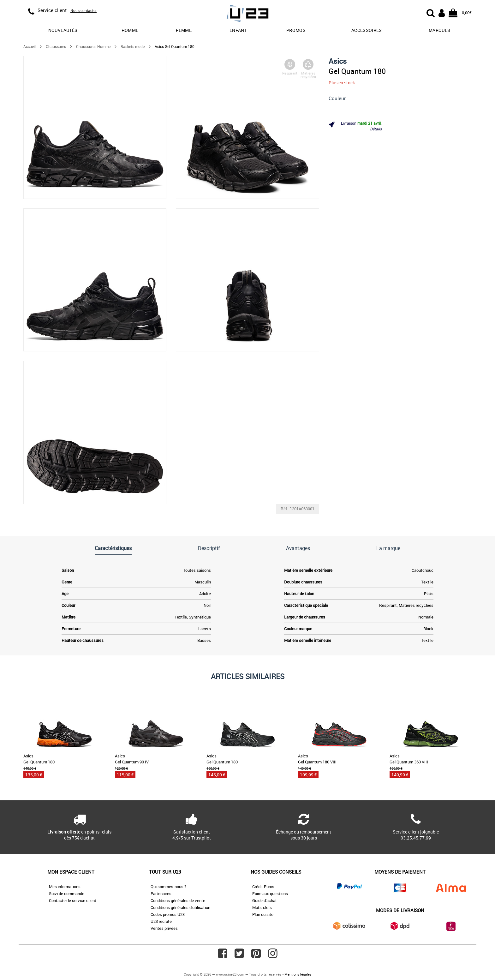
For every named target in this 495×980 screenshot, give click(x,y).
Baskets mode (133, 46)
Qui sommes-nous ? (168, 887)
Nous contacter (83, 10)
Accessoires (367, 30)
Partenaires (161, 893)
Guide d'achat (265, 900)
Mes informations (65, 887)
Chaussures (56, 46)
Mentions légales (298, 974)
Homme (130, 30)
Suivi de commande (67, 893)
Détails (376, 129)
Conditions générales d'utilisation (180, 907)
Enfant (238, 30)
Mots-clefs (262, 907)
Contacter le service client (73, 900)
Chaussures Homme (93, 46)
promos (296, 30)
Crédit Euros (263, 887)
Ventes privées (164, 928)
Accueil (30, 46)
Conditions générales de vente (178, 900)
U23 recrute (161, 921)
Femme (184, 30)
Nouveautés (63, 30)
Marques (439, 30)
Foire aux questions (270, 893)
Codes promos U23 (168, 914)
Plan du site (263, 914)
